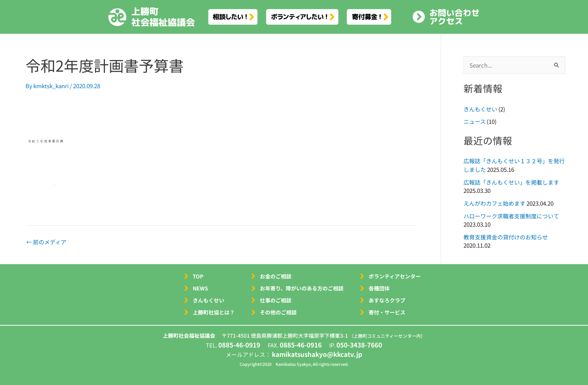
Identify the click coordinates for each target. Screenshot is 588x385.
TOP (198, 276)
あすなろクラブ (387, 300)
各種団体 (379, 288)
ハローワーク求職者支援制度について (511, 216)
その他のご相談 (278, 312)
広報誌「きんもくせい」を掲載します (511, 182)
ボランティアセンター (395, 276)
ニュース (475, 121)
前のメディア (46, 242)
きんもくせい (480, 109)
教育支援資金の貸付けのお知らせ (506, 237)
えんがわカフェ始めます (494, 203)
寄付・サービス (387, 312)
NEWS (200, 288)
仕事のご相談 (276, 300)
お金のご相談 (276, 276)
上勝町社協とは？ (214, 312)
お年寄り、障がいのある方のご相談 (302, 288)
